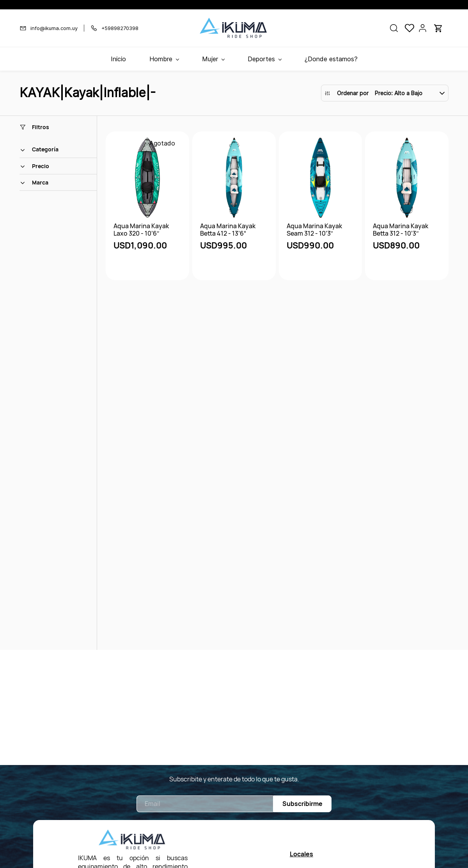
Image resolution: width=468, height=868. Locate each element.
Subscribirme (302, 804)
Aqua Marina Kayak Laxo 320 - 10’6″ (141, 230)
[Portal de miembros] (423, 28)
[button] (394, 28)
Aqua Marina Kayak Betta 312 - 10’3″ (401, 230)
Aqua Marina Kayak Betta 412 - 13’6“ (228, 230)
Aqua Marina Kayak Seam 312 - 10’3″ (314, 230)
